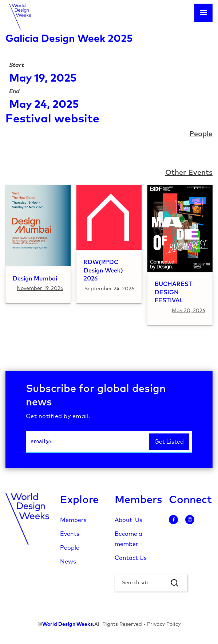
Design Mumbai (35, 279)
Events (70, 534)
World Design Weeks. (68, 624)
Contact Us (131, 558)
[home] (18, 17)
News (68, 562)
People (70, 548)
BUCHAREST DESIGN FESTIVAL (173, 292)
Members (73, 520)
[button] (203, 13)
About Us (128, 520)
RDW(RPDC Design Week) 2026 (103, 271)
